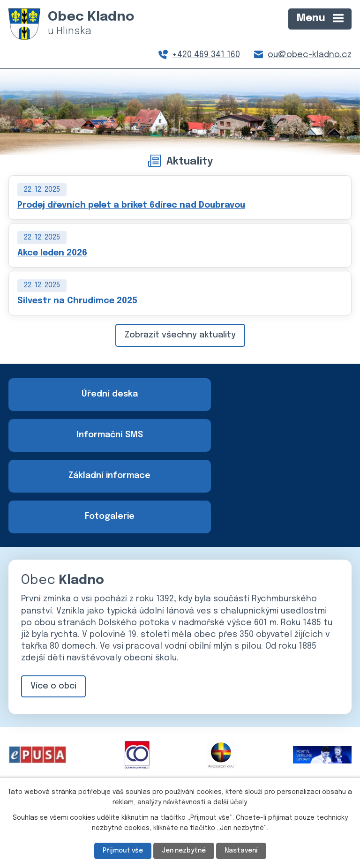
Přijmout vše (121, 851)
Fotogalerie (268, 435)
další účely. (231, 802)
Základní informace (92, 435)
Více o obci (53, 606)
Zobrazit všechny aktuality (180, 335)
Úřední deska (92, 394)
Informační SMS (268, 394)
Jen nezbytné (184, 851)
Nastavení (243, 851)
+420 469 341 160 (206, 55)
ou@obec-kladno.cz (310, 55)
